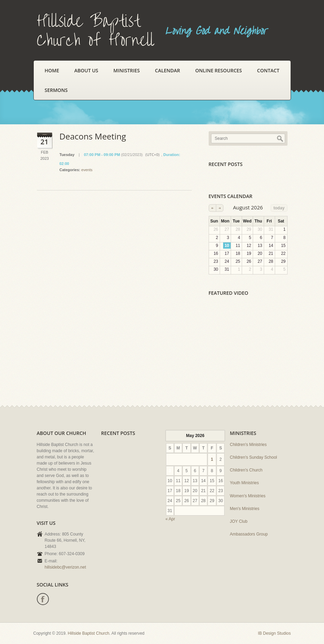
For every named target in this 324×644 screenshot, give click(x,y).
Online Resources (218, 70)
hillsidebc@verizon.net (65, 567)
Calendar (168, 70)
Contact (268, 70)
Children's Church (246, 470)
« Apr (170, 519)
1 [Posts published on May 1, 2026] (212, 459)
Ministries (127, 70)
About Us (86, 70)
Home (52, 70)
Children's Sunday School (254, 457)
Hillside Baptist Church (89, 633)
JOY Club (239, 521)
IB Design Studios (274, 633)
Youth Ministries (244, 483)
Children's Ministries (248, 445)
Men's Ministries (245, 509)
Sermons (56, 90)
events (87, 170)
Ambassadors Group (249, 534)
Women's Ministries (248, 496)
